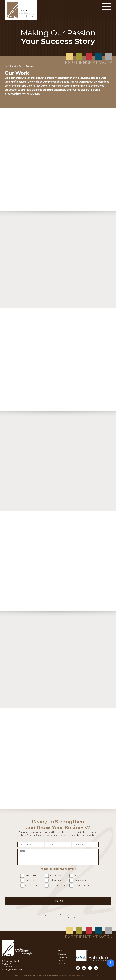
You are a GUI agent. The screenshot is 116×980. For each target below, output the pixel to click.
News (61, 960)
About (61, 951)
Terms (98, 975)
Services (62, 954)
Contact (62, 964)
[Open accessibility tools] (111, 963)
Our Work (63, 957)
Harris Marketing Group (14, 66)
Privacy (91, 975)
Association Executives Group (74, 975)
